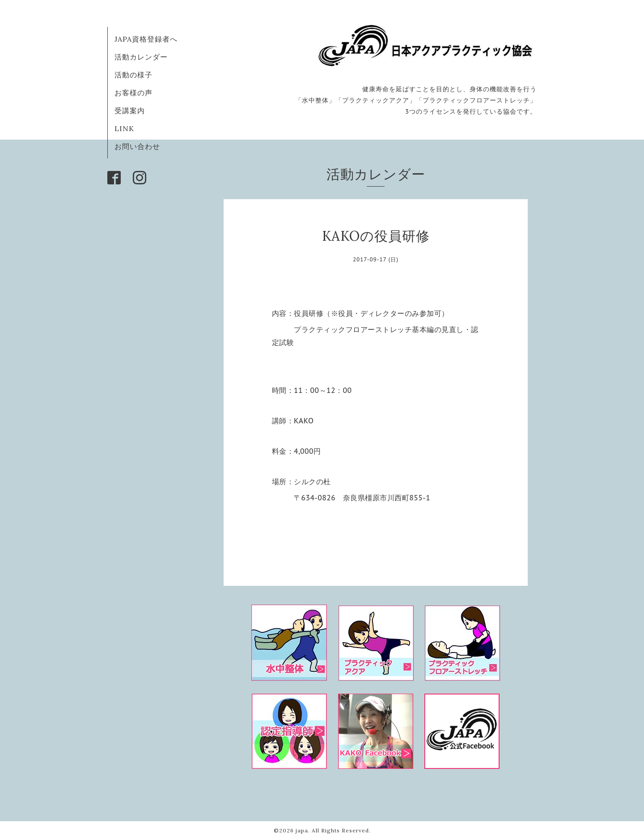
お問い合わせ (137, 146)
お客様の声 (133, 93)
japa (302, 830)
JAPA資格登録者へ (146, 39)
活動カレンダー (141, 57)
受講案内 (130, 111)
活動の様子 (133, 75)
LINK (124, 128)
